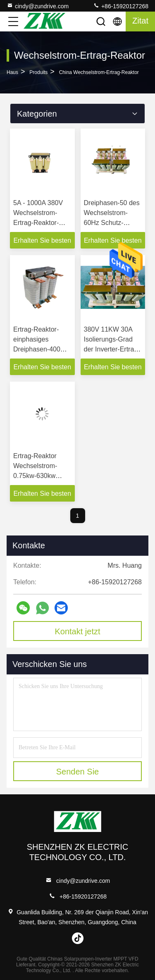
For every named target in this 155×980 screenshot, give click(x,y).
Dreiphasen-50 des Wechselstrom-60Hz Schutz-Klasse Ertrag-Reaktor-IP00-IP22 (112, 223)
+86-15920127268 (121, 6)
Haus (12, 72)
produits (38, 72)
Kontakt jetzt (77, 631)
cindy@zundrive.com (38, 6)
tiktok (78, 938)
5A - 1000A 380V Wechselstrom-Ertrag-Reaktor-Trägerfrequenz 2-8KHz (39, 223)
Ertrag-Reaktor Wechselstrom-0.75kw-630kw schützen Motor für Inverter (41, 476)
